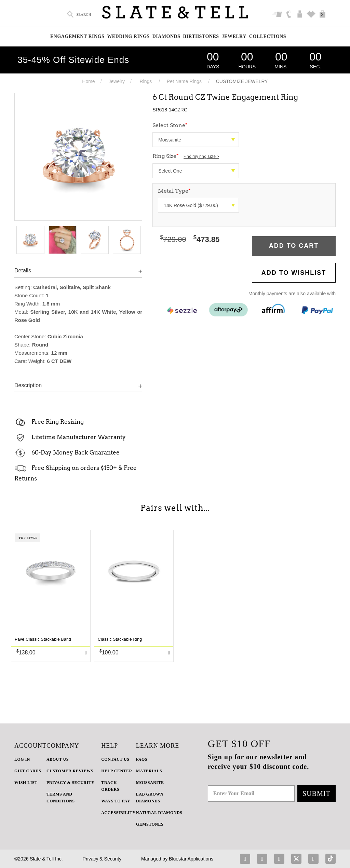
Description (28, 385)
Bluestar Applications (191, 859)
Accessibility (118, 813)
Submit (317, 794)
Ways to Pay (116, 801)
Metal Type (174, 191)
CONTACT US (115, 759)
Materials (149, 771)
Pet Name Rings (184, 81)
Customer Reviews (70, 771)
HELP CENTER (117, 771)
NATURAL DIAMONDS (159, 813)
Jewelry (234, 36)
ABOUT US (58, 759)
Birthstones (201, 36)
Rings (146, 81)
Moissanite (150, 783)
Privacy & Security (102, 859)
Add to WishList (294, 273)
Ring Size (186, 156)
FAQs (142, 759)
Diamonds (166, 36)
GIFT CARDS (28, 771)
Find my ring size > (201, 157)
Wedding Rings (128, 36)
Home (88, 81)
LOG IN (22, 759)
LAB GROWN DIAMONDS (150, 798)
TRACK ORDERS (110, 786)
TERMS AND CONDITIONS (60, 798)
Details (23, 270)
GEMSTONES (150, 824)
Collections (268, 36)
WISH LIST (26, 783)
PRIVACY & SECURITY (70, 783)
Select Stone (170, 125)
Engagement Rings (77, 36)
